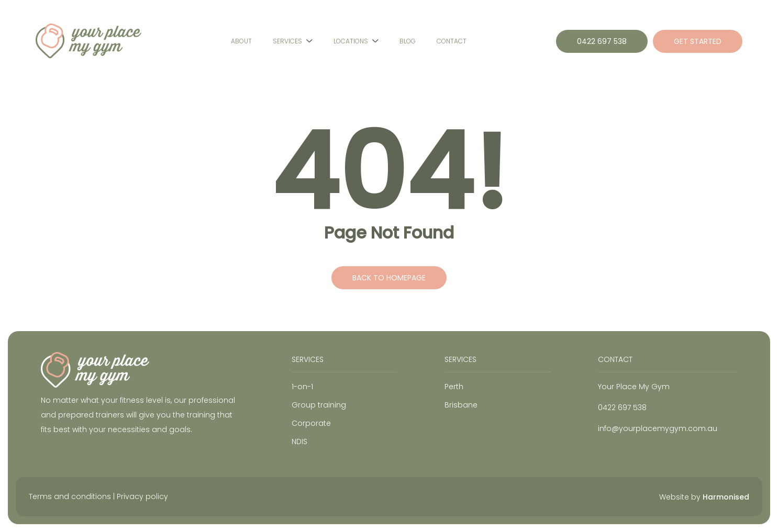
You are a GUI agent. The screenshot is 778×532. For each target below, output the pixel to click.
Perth (454, 387)
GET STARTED (698, 41)
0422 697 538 (602, 41)
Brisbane (461, 405)
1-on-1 (302, 387)
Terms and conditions (70, 496)
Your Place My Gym (634, 387)
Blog (408, 41)
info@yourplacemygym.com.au (658, 428)
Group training (319, 405)
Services (287, 41)
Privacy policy (142, 496)
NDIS (299, 442)
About (241, 41)
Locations (351, 41)
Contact (452, 41)
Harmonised (726, 497)
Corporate (311, 423)
